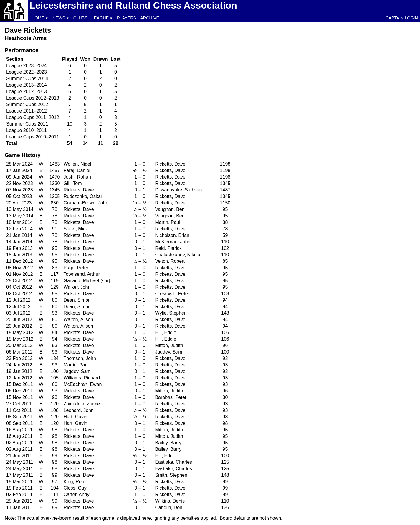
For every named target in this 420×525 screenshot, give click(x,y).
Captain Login (402, 18)
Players (127, 18)
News (59, 18)
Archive (150, 18)
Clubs (80, 18)
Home (38, 18)
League (100, 18)
